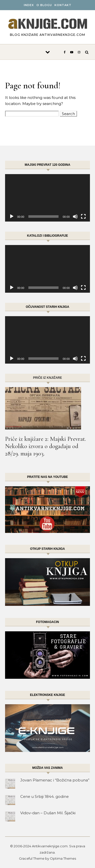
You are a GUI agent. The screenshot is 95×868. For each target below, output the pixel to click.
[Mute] (75, 216)
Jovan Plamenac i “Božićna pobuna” (55, 780)
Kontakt (63, 5)
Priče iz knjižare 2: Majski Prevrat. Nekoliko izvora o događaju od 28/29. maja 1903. (45, 446)
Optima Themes (63, 858)
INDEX (29, 5)
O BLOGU (44, 5)
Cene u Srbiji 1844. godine (44, 796)
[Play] (12, 216)
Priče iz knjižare (47, 378)
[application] (48, 198)
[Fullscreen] (83, 216)
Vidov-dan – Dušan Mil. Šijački (48, 813)
